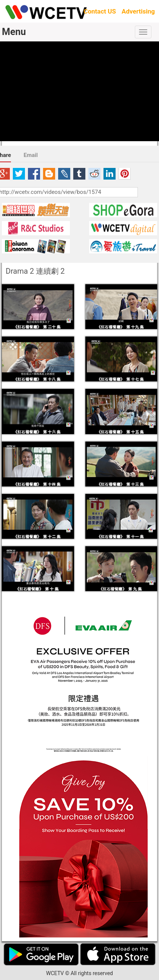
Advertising (138, 11)
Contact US (100, 11)
